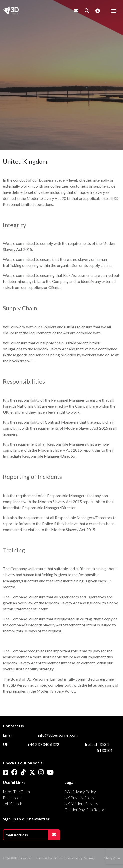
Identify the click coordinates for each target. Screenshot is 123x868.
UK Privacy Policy (79, 797)
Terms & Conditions (49, 858)
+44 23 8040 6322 (43, 744)
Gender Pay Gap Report (85, 809)
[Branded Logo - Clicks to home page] (11, 11)
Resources (12, 797)
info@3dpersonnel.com (58, 735)
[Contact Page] (76, 11)
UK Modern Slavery (81, 803)
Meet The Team (16, 791)
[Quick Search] (87, 11)
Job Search (13, 803)
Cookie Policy (73, 858)
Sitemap (90, 858)
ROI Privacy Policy (80, 791)
